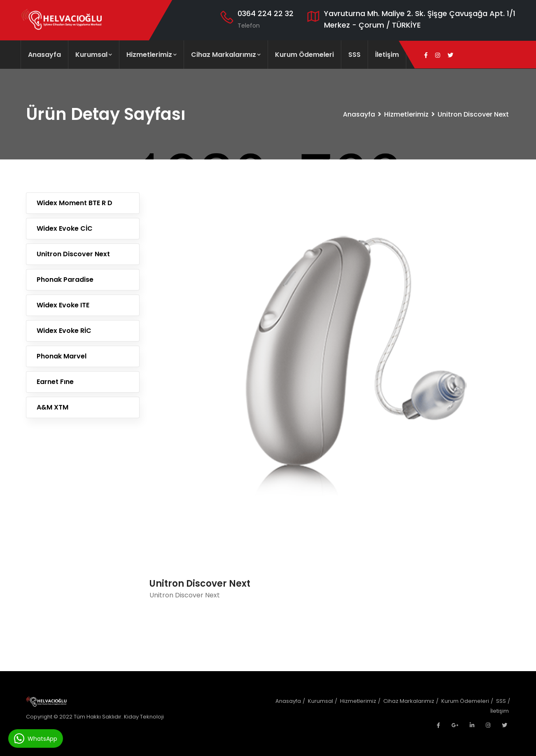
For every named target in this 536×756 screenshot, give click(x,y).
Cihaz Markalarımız (226, 55)
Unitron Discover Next (73, 254)
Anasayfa (44, 55)
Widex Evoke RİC (64, 331)
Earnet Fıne (55, 382)
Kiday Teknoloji (144, 717)
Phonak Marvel (62, 356)
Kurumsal (94, 55)
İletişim (387, 55)
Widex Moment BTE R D (75, 203)
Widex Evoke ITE (63, 305)
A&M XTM (52, 407)
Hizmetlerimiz (151, 55)
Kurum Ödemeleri (304, 55)
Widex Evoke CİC (65, 228)
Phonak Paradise (65, 280)
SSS (354, 55)
